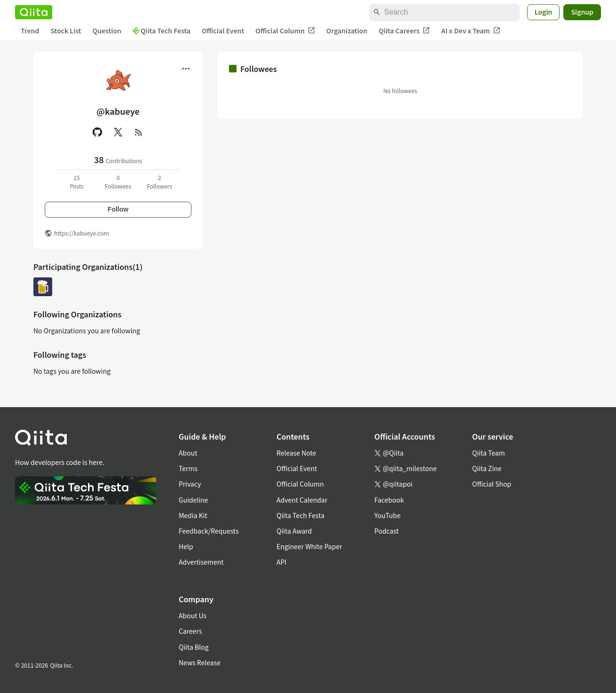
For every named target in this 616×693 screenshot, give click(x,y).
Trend (30, 31)
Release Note (296, 453)
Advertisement (201, 562)
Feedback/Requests (209, 531)
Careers (190, 631)
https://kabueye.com (82, 233)
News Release (200, 662)
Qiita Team (489, 453)
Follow (118, 209)
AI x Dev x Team (471, 31)
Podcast (387, 531)
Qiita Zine (487, 468)
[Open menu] (186, 69)
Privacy (190, 484)
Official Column (285, 31)
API (281, 562)
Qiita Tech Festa (162, 31)
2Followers (159, 182)
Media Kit (193, 515)
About (188, 453)
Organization (347, 31)
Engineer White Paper (309, 546)
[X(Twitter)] (118, 132)
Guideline (193, 500)
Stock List (66, 31)
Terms (188, 468)
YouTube (387, 515)
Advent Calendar (302, 500)
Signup (582, 12)
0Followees (118, 182)
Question (107, 31)
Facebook (389, 500)
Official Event (223, 31)
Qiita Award (294, 531)
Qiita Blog (194, 647)
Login (544, 12)
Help (186, 546)
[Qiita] (34, 12)
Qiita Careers (404, 31)
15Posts (77, 182)
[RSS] (139, 132)
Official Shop (492, 484)
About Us (193, 615)
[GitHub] (97, 132)
